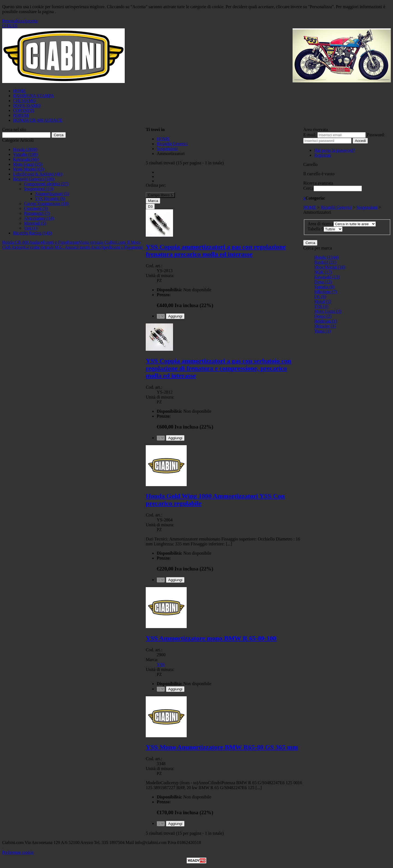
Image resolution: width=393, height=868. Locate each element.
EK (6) (320, 297)
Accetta (31, 21)
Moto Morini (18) (330, 267)
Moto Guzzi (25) (28, 164)
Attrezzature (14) (39, 218)
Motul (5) (323, 301)
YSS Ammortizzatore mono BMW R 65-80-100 (211, 638)
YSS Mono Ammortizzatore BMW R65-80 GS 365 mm (222, 747)
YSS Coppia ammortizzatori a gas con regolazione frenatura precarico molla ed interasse (216, 250)
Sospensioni (367, 207)
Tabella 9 (316, 229)
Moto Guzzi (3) (328, 311)
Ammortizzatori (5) (52, 194)
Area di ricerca (321, 224)
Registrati (323, 155)
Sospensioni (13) (39, 189)
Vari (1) (31, 228)
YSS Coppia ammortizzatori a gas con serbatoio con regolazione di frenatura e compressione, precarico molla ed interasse (218, 368)
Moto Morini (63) (29, 169)
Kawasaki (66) (26, 159)
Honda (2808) (25, 149)
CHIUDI (10, 26)
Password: (376, 135)
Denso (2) (323, 316)
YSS (161, 665)
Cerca (308, 188)
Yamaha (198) (25, 154)
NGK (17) (323, 272)
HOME (20, 91)
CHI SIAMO (24, 101)
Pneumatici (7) (37, 213)
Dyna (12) (323, 282)
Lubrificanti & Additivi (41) (38, 174)
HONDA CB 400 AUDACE (38, 120)
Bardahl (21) (325, 262)
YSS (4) (321, 306)
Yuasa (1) (322, 331)
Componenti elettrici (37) (46, 184)
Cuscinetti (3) (36, 208)
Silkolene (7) (325, 292)
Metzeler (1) (325, 326)
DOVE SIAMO (27, 105)
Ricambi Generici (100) (34, 179)
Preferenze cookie (18, 852)
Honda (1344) (326, 257)
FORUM (21, 115)
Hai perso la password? (334, 150)
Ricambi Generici (336, 207)
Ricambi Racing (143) (32, 233)
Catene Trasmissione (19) (46, 203)
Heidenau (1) (326, 321)
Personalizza (13, 21)
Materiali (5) (35, 223)
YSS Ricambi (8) (50, 199)
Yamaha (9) (324, 287)
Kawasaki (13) (327, 277)
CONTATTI (24, 110)
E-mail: (310, 135)
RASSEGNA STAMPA (34, 96)
